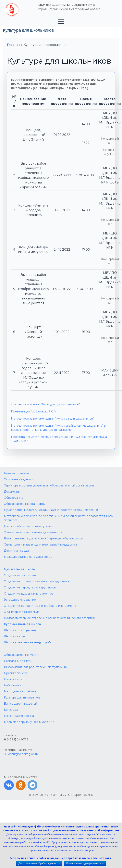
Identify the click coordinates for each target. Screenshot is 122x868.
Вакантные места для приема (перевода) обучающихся (43, 538)
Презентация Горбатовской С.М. (34, 411)
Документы (12, 492)
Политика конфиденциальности (84, 863)
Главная (14, 45)
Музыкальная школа (19, 569)
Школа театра (15, 636)
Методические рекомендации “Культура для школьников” (53, 419)
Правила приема (16, 673)
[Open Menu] (61, 22)
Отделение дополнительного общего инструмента (40, 606)
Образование (14, 498)
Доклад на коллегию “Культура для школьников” (45, 404)
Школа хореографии (20, 630)
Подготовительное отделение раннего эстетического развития (49, 618)
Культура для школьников (22, 698)
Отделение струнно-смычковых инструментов (37, 581)
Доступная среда (16, 551)
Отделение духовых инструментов (29, 594)
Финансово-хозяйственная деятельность (33, 532)
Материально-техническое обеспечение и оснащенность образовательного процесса (58, 518)
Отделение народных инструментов (30, 587)
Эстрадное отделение (20, 600)
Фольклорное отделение (22, 612)
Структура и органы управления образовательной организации (49, 485)
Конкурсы (11, 710)
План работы (13, 679)
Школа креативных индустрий (27, 642)
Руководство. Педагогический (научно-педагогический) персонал (51, 510)
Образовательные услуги (22, 655)
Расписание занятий (19, 661)
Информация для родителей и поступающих (36, 667)
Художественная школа (22, 624)
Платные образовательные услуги (28, 526)
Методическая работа (20, 691)
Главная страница (16, 473)
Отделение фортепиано (21, 575)
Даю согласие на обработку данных (38, 863)
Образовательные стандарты (25, 504)
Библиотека (13, 685)
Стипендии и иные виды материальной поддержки (40, 545)
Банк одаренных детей (20, 704)
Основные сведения (18, 479)
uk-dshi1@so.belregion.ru (21, 754)
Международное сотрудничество (28, 557)
